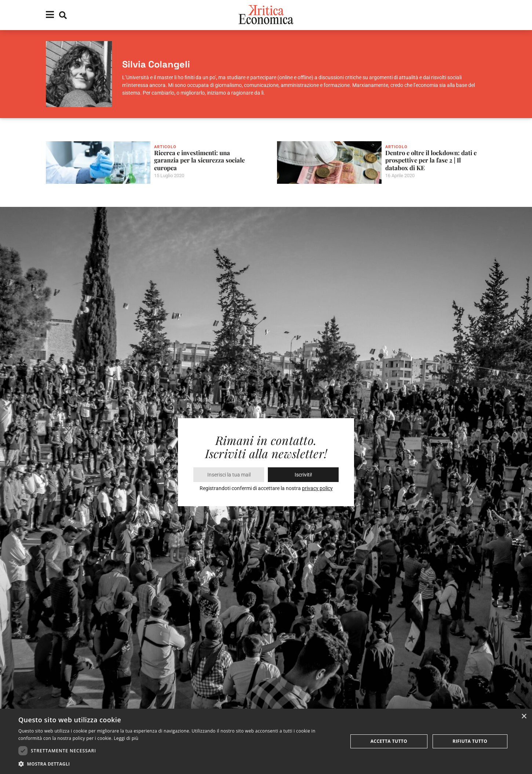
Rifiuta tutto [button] (470, 741)
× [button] (524, 717)
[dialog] (266, 741)
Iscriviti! (303, 475)
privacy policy (317, 488)
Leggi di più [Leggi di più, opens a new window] (126, 738)
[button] (178, 764)
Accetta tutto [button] (389, 741)
